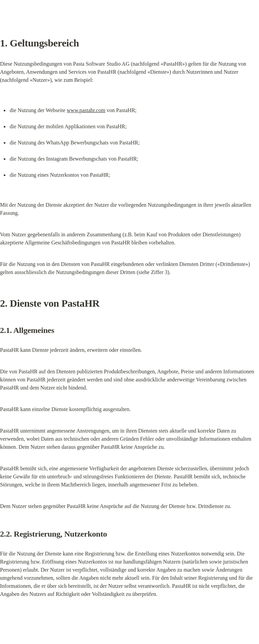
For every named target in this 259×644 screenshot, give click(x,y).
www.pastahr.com (86, 110)
